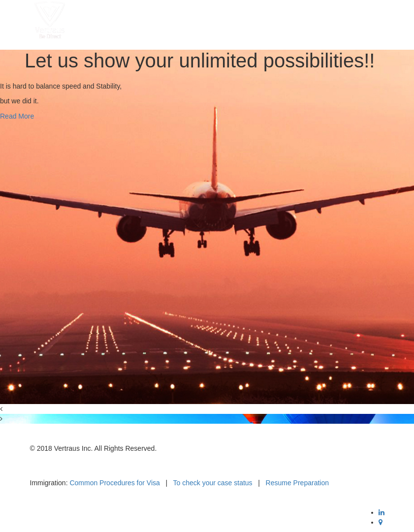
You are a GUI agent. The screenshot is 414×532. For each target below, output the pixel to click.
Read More (17, 116)
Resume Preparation (297, 483)
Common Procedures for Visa (114, 483)
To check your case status (213, 483)
